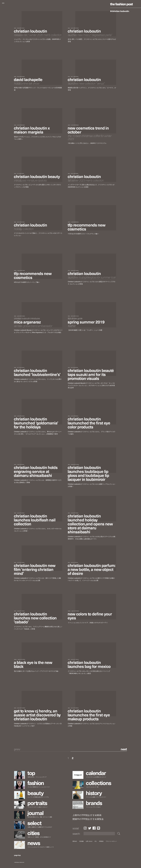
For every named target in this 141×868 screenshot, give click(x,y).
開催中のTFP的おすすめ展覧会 (88, 819)
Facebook (94, 828)
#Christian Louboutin (120, 11)
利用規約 (101, 841)
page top (17, 855)
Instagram (85, 828)
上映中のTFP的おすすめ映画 (87, 815)
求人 (96, 841)
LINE (99, 828)
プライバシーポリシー (111, 841)
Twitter (90, 828)
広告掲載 (81, 841)
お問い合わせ (89, 841)
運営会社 (75, 841)
